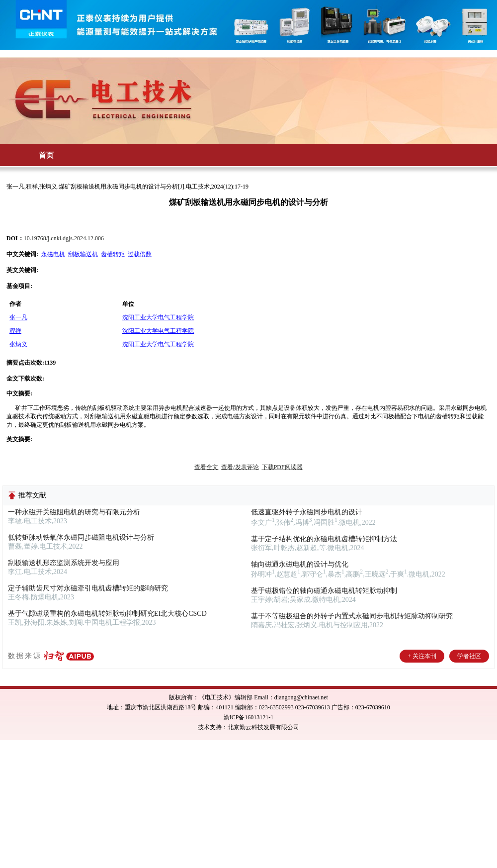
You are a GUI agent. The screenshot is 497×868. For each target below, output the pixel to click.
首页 (46, 155)
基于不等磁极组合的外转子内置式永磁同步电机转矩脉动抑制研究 (352, 616)
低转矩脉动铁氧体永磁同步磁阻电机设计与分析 (81, 537)
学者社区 (469, 656)
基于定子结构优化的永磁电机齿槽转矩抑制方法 (324, 539)
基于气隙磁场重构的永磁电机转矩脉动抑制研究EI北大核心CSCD (107, 614)
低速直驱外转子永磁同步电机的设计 (307, 512)
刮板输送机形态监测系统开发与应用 (64, 563)
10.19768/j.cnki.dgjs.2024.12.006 (64, 238)
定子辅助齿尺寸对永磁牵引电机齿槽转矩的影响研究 (88, 588)
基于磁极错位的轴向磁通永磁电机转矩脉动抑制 (324, 591)
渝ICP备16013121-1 (249, 717)
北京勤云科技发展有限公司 (263, 727)
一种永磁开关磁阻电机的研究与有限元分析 (74, 512)
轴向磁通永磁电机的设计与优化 (300, 564)
